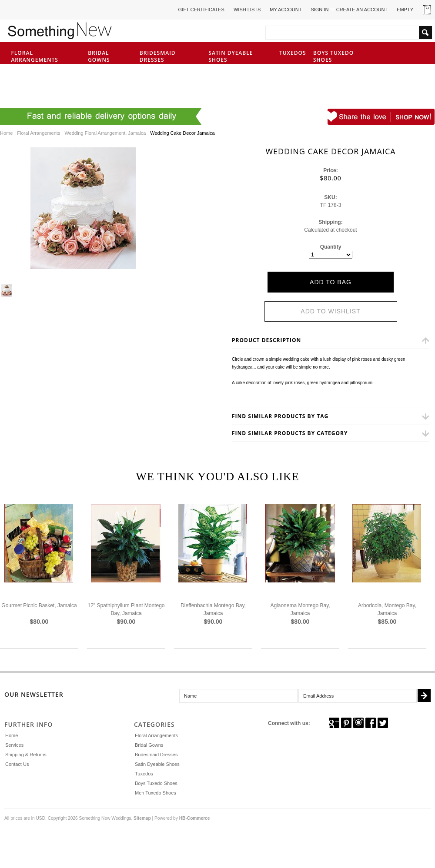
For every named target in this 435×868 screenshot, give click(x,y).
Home (6, 133)
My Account (286, 10)
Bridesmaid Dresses (158, 56)
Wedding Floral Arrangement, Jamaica (105, 133)
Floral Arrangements (44, 56)
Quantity (331, 247)
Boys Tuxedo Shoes (333, 56)
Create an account (362, 10)
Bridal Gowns (99, 56)
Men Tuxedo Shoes (23, 85)
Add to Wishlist (330, 311)
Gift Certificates (201, 10)
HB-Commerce (195, 818)
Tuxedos (293, 53)
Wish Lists (247, 10)
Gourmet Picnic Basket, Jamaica (39, 605)
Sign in (320, 10)
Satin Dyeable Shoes (231, 56)
